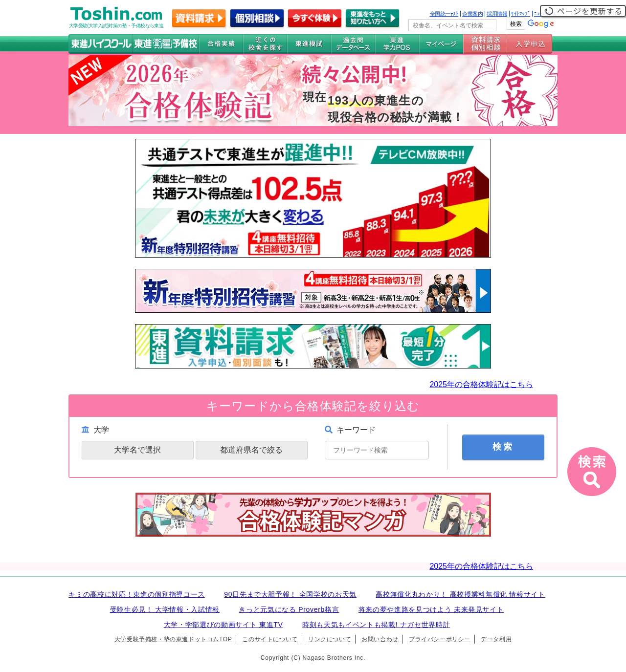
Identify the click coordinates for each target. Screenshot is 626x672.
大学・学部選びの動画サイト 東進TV (224, 625)
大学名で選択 (137, 450)
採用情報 (497, 14)
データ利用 (496, 639)
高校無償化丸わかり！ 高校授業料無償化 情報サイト (460, 594)
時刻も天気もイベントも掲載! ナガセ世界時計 (376, 625)
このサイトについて (270, 639)
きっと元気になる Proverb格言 (289, 609)
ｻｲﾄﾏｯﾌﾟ (521, 14)
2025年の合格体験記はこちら (481, 384)
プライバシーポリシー (440, 639)
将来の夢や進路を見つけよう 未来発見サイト (431, 609)
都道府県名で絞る (251, 450)
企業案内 (472, 14)
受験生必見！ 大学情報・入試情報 (165, 609)
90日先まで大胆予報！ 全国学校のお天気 (290, 594)
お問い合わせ (380, 639)
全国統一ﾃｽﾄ (444, 14)
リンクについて (330, 639)
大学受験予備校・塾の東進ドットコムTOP (173, 639)
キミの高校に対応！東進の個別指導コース (137, 594)
